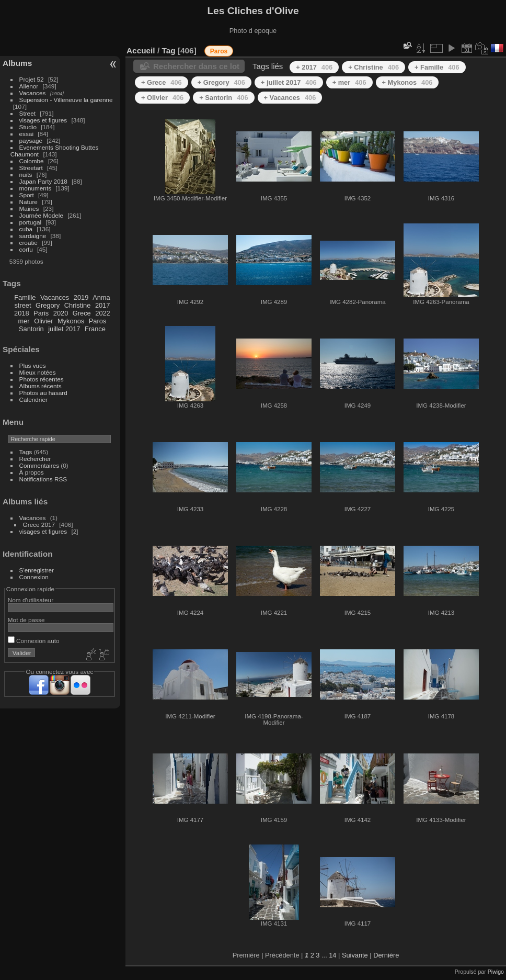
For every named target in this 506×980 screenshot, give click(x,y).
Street (27, 113)
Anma (101, 297)
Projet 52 (32, 79)
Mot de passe (26, 620)
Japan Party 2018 (43, 181)
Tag (168, 50)
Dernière (386, 955)
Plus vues (33, 365)
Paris (41, 313)
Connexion (34, 577)
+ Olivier (162, 98)
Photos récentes (42, 379)
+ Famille (437, 67)
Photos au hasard (43, 393)
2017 (102, 305)
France (95, 329)
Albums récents (41, 386)
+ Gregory (221, 82)
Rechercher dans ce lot (196, 66)
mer (24, 321)
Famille (25, 297)
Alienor (29, 86)
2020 (61, 313)
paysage (31, 140)
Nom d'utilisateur (31, 600)
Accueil (141, 50)
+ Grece (162, 82)
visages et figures (43, 120)
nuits (26, 174)
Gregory (48, 305)
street (22, 305)
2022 (102, 313)
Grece (82, 313)
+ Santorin (223, 98)
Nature (28, 202)
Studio (28, 127)
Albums (17, 63)
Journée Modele (41, 215)
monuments (35, 188)
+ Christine (373, 67)
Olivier (43, 321)
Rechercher (35, 459)
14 (332, 955)
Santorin (31, 329)
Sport (27, 195)
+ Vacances (290, 98)
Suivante (355, 955)
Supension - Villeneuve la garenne (66, 100)
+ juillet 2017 (289, 82)
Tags (26, 452)
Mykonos (71, 321)
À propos (32, 472)
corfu (26, 249)
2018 (21, 313)
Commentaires (39, 465)
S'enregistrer (37, 570)
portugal (31, 222)
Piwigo (496, 972)
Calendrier (33, 399)
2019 (81, 297)
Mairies (29, 209)
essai (26, 134)
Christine (78, 305)
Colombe (32, 161)
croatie (28, 243)
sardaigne (33, 236)
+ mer (349, 82)
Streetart (31, 168)
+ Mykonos (407, 82)
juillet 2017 (64, 329)
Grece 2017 (39, 525)
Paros (97, 321)
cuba (26, 229)
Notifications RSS (43, 479)
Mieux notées (38, 372)
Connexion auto (34, 641)
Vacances (33, 93)
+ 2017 (314, 67)
